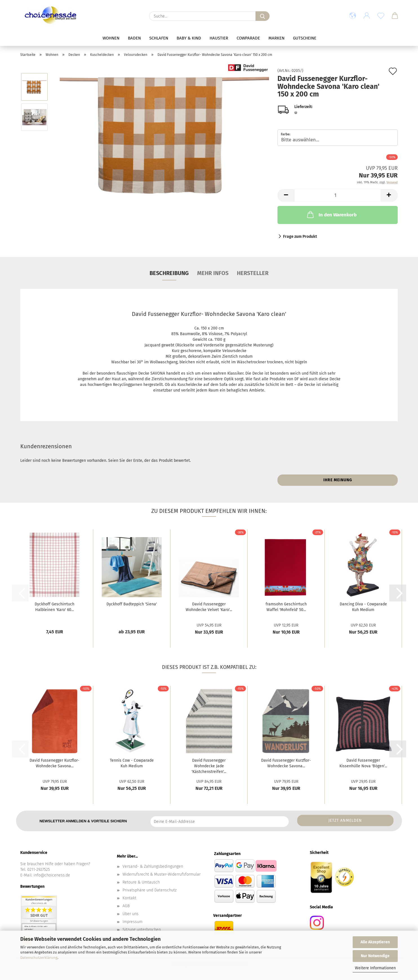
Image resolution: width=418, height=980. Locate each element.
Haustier (219, 38)
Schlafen (159, 38)
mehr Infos (213, 273)
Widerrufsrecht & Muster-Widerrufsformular (162, 874)
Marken (276, 38)
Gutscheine (305, 38)
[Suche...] (263, 16)
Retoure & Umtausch (141, 882)
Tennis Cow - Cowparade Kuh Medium (132, 763)
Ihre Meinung (338, 480)
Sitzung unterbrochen (142, 930)
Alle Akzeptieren (375, 942)
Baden (134, 38)
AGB (126, 906)
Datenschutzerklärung (39, 958)
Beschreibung (169, 273)
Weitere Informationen (375, 968)
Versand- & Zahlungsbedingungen (153, 866)
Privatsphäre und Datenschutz (150, 890)
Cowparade (248, 38)
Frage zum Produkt (300, 237)
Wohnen (111, 38)
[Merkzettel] (381, 16)
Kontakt (129, 898)
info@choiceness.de (52, 875)
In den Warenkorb (331, 214)
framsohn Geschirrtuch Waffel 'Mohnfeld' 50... (286, 607)
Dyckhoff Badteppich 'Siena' (132, 604)
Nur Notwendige (375, 956)
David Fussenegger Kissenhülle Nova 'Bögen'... (363, 763)
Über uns (131, 914)
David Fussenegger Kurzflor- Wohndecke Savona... (55, 763)
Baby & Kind (189, 38)
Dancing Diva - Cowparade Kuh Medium (363, 607)
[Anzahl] (338, 195)
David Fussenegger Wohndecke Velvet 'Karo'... (209, 607)
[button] (353, 16)
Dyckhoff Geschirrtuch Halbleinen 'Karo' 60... (55, 607)
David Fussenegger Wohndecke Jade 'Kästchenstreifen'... (209, 766)
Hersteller (253, 273)
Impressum (133, 922)
